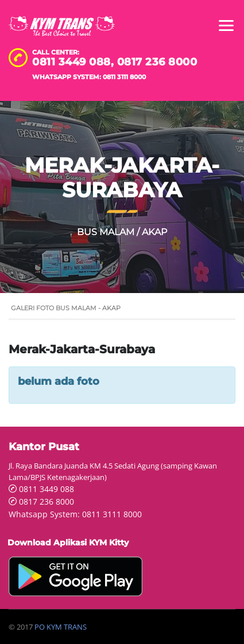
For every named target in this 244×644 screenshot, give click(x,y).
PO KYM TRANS (61, 627)
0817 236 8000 (157, 62)
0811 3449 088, (75, 62)
